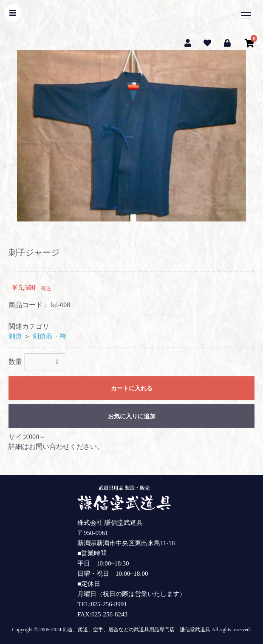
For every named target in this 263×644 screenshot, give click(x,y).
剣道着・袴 (49, 336)
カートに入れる (132, 388)
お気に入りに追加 (132, 416)
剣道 (15, 336)
